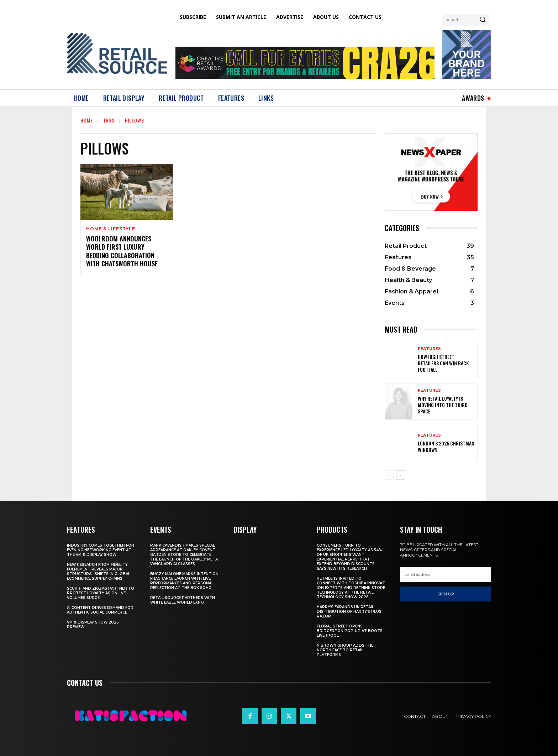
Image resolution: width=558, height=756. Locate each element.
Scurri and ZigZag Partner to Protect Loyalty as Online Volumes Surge (101, 593)
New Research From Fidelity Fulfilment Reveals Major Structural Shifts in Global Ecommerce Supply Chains (99, 572)
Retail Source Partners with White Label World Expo (183, 600)
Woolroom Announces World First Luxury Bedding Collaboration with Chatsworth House (122, 251)
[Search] (483, 20)
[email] (446, 574)
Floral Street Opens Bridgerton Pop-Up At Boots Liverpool (350, 631)
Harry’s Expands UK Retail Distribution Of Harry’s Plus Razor (349, 612)
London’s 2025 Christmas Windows (446, 446)
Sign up (446, 594)
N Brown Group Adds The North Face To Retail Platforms (345, 650)
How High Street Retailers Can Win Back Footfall (443, 363)
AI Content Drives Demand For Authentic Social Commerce (100, 610)
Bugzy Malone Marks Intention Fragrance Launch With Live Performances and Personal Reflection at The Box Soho (184, 581)
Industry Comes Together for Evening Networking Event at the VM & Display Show (101, 550)
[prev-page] (389, 475)
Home (87, 120)
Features (429, 349)
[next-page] (401, 475)
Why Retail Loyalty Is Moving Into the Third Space (443, 405)
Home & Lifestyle (111, 229)
